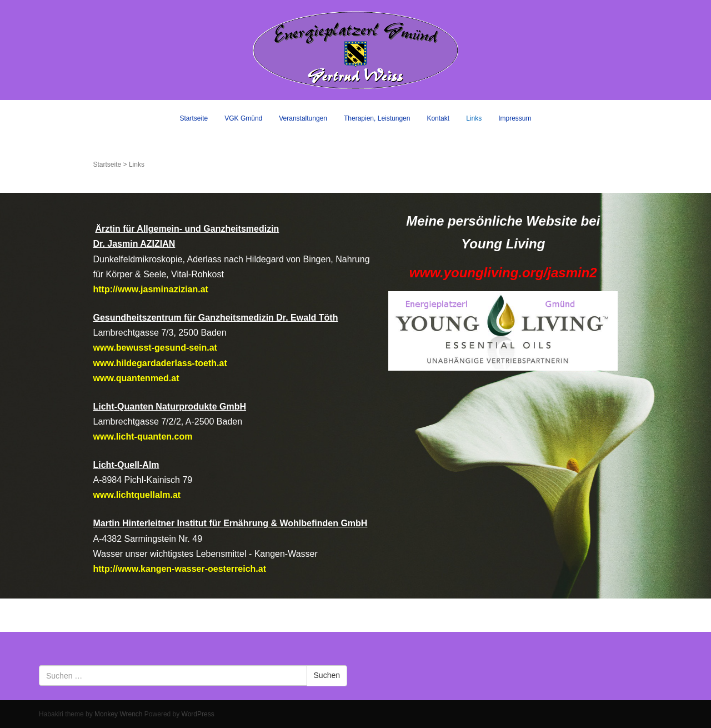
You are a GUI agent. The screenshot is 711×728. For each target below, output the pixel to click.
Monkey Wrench (118, 714)
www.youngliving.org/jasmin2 (503, 273)
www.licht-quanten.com (142, 437)
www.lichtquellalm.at (137, 495)
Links (474, 118)
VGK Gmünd (243, 118)
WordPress (198, 714)
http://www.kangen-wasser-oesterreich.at (179, 569)
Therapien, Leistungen (377, 118)
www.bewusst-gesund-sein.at (155, 348)
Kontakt (438, 118)
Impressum (515, 118)
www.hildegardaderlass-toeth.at (160, 363)
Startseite (194, 118)
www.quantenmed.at (136, 378)
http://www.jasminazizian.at (150, 289)
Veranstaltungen (303, 118)
